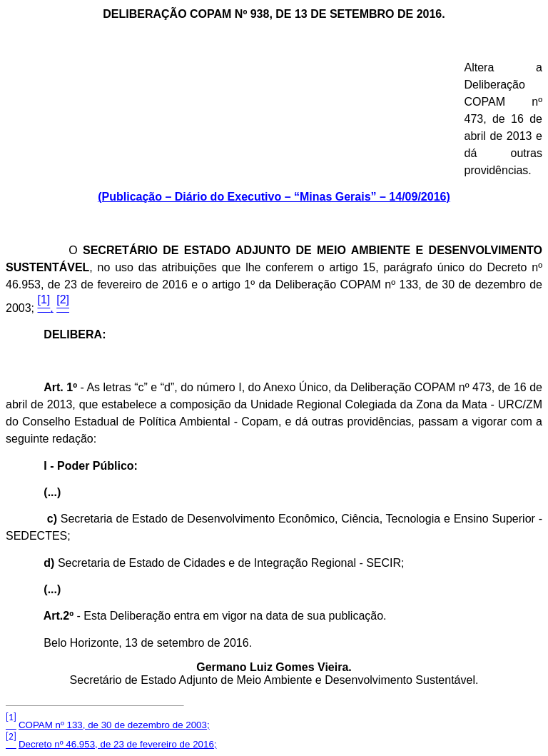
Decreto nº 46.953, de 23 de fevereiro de (118, 744)
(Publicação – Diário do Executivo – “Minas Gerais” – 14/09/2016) (274, 197)
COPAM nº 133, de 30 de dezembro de (114, 725)
